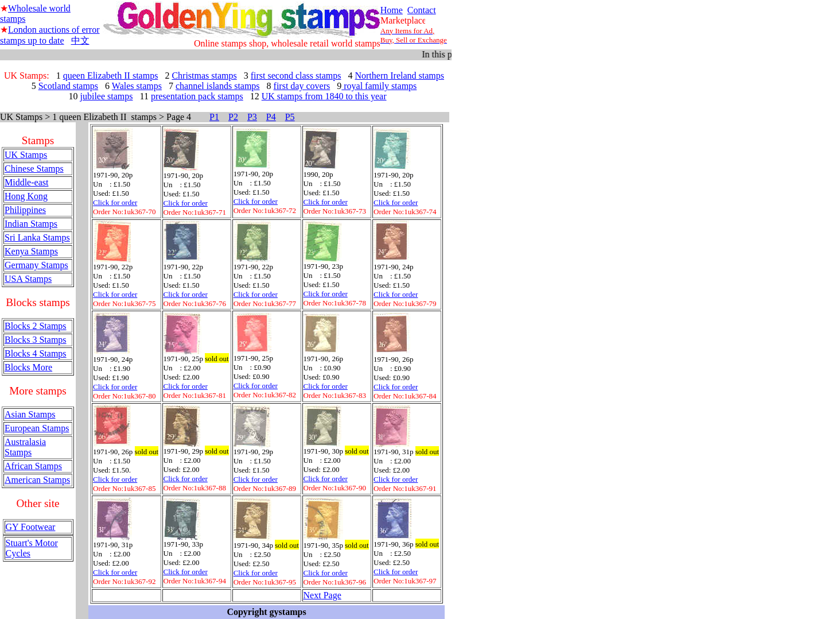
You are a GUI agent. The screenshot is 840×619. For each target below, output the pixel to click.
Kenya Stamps (31, 251)
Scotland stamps (68, 86)
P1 (214, 117)
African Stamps (33, 466)
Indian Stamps (31, 224)
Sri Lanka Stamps (37, 237)
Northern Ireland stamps (399, 76)
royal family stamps (379, 86)
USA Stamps (28, 279)
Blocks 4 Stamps (36, 353)
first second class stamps (296, 76)
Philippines (25, 210)
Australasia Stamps (25, 447)
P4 (271, 117)
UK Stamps (26, 155)
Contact (422, 10)
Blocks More (28, 367)
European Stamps (37, 428)
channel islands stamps (218, 86)
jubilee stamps (107, 96)
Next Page (322, 595)
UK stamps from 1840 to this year (324, 96)
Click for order (115, 202)
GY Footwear (31, 527)
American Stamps (37, 480)
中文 (80, 40)
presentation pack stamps (197, 96)
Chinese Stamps (34, 169)
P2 (233, 117)
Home (392, 10)
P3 (252, 117)
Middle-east (26, 182)
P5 (290, 117)
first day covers (302, 86)
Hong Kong (26, 196)
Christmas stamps (204, 76)
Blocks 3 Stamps (36, 340)
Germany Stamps (36, 265)
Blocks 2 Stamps (36, 326)
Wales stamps (137, 86)
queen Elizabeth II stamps (111, 76)
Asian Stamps (30, 414)
